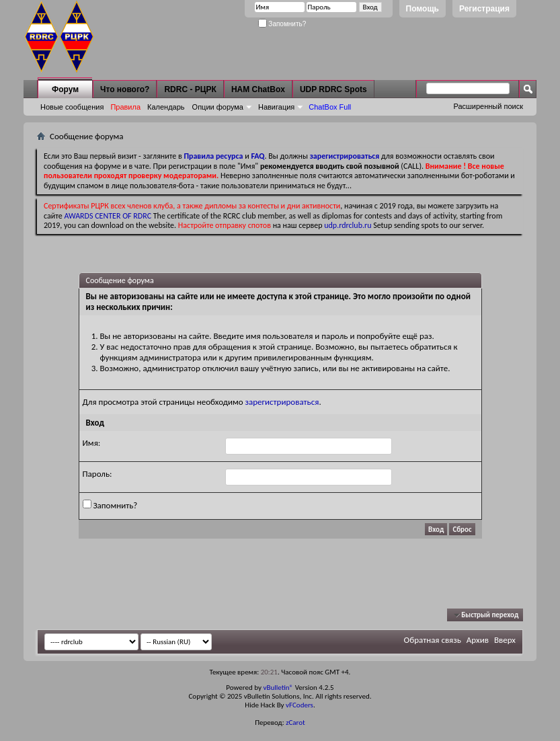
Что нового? (125, 89)
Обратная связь (433, 640)
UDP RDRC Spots (333, 89)
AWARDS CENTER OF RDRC (108, 216)
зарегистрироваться (282, 402)
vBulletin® (278, 688)
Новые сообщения (72, 107)
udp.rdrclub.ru (348, 225)
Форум (65, 89)
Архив (478, 640)
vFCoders (299, 705)
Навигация (276, 107)
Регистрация (484, 9)
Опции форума (218, 107)
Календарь (166, 107)
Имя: (92, 443)
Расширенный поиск (488, 106)
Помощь (423, 9)
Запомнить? (282, 24)
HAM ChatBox (258, 89)
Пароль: (97, 474)
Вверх (505, 640)
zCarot (295, 723)
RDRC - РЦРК (190, 89)
